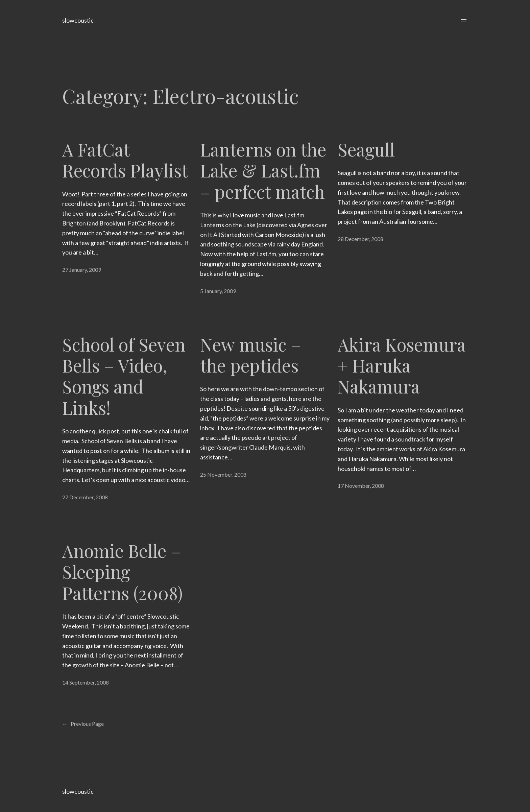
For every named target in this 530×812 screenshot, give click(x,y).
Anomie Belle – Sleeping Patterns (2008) (122, 572)
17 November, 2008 (361, 486)
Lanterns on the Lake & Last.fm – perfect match (263, 171)
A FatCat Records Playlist (125, 160)
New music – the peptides (250, 355)
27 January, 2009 (82, 270)
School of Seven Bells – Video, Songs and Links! (124, 376)
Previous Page (83, 724)
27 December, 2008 (85, 497)
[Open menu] (464, 21)
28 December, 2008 (360, 239)
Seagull (366, 149)
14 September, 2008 (86, 682)
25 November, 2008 (223, 474)
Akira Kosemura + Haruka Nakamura (402, 366)
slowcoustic (78, 20)
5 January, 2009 (218, 291)
